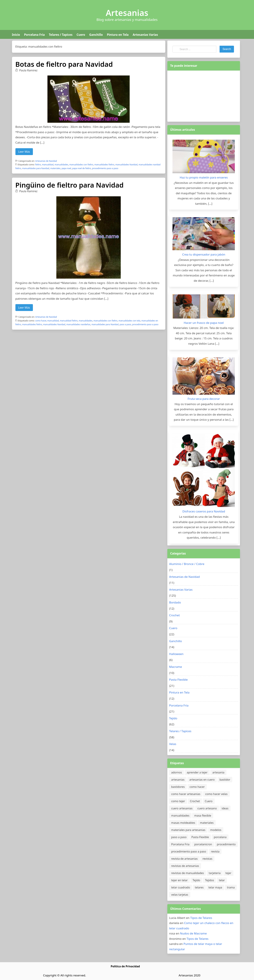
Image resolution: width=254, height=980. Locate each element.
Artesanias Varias (145, 35)
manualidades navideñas (78, 324)
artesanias (178, 780)
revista (215, 851)
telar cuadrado (181, 887)
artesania (218, 772)
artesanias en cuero (202, 780)
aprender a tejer (197, 772)
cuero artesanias (182, 808)
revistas (207, 859)
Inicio (16, 35)
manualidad (48, 165)
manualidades (61, 165)
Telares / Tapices (61, 35)
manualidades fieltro (104, 165)
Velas (173, 744)
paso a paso (125, 324)
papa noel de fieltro (82, 168)
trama (231, 887)
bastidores (178, 787)
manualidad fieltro (69, 321)
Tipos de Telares (201, 918)
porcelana (220, 837)
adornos (176, 772)
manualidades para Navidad (36, 168)
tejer (228, 873)
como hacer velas (216, 794)
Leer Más (24, 152)
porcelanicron (203, 844)
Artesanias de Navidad (46, 161)
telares (199, 887)
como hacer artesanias (186, 794)
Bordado (175, 602)
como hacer (41, 321)
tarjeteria (215, 873)
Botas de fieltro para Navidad (64, 64)
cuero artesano (207, 808)
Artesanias (127, 13)
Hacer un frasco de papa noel (204, 323)
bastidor (225, 780)
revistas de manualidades (187, 873)
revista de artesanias (184, 859)
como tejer (178, 801)
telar (222, 880)
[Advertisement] (204, 95)
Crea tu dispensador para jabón (204, 254)
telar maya (215, 887)
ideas (225, 808)
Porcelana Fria (34, 35)
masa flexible (203, 816)
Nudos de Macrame (193, 933)
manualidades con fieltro (81, 165)
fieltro (38, 165)
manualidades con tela (129, 321)
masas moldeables (183, 823)
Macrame (175, 667)
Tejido (173, 718)
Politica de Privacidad (125, 966)
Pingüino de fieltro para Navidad (70, 185)
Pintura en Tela (118, 35)
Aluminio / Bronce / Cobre (187, 564)
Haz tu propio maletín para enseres (204, 177)
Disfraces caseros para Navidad (204, 511)
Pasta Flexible (178, 680)
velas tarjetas (180, 895)
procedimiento (226, 844)
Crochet (174, 615)
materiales (55, 168)
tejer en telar (179, 880)
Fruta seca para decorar (204, 399)
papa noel (66, 168)
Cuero (81, 35)
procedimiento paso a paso (105, 168)
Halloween (176, 654)
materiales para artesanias (188, 830)
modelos (216, 830)
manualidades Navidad (126, 165)
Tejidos (209, 880)
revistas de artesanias (185, 866)
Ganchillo (96, 35)
